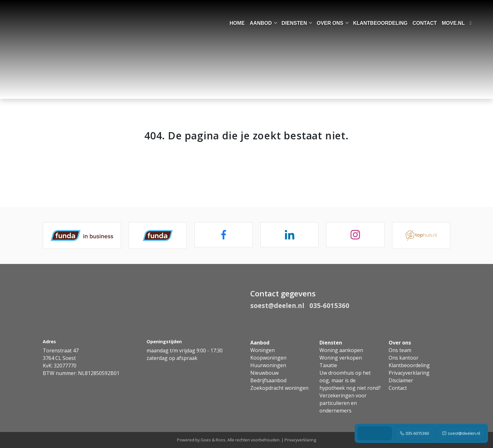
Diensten (294, 23)
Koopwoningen (268, 358)
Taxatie (328, 365)
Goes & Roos (213, 440)
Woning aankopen (341, 350)
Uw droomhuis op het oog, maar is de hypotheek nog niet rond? (350, 380)
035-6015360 (414, 433)
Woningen (263, 350)
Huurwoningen (268, 365)
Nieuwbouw (264, 373)
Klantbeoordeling (380, 23)
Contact (425, 23)
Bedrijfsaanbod (268, 380)
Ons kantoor (404, 358)
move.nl (453, 23)
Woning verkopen (341, 358)
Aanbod (261, 23)
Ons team (400, 350)
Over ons (330, 23)
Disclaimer (401, 380)
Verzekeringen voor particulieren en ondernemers (343, 403)
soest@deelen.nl (461, 433)
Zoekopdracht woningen (279, 388)
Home (237, 23)
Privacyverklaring (409, 373)
